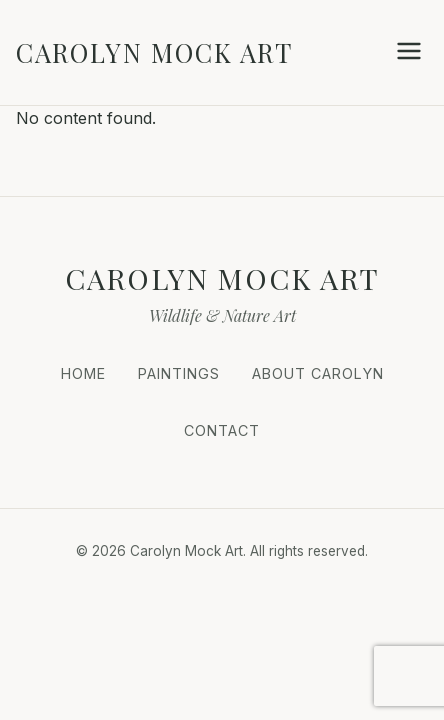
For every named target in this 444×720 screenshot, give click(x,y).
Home (83, 373)
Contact (222, 430)
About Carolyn (318, 373)
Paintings (179, 373)
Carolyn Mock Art (154, 52)
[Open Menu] (409, 52)
